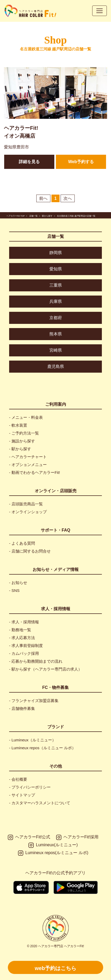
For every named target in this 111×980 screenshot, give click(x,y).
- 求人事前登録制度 (26, 646)
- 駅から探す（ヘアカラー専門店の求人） (46, 669)
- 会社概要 (18, 779)
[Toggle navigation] (100, 11)
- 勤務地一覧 (20, 630)
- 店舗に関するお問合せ (30, 551)
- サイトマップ (22, 795)
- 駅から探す (20, 449)
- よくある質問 (22, 543)
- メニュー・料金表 (26, 417)
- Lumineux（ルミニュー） (33, 740)
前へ (43, 198)
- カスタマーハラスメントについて (40, 803)
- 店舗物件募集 (22, 708)
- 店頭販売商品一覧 (26, 504)
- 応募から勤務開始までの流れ (36, 661)
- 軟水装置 (18, 425)
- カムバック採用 (24, 653)
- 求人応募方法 (22, 638)
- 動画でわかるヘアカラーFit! (35, 472)
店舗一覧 (56, 236)
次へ (68, 198)
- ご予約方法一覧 (24, 433)
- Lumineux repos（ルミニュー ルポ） (42, 748)
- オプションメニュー (28, 465)
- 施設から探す (22, 441)
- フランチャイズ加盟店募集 (34, 701)
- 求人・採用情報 (24, 622)
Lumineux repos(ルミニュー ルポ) (53, 853)
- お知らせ (18, 583)
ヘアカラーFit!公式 (29, 837)
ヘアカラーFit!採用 (77, 837)
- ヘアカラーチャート (28, 457)
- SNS (14, 590)
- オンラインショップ (28, 512)
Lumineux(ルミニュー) (53, 845)
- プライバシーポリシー (30, 787)
